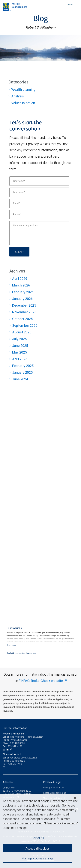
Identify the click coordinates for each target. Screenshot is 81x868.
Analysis (18, 96)
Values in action (23, 103)
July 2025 (19, 339)
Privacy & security (52, 787)
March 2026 (21, 285)
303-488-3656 (17, 743)
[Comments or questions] (39, 233)
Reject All (38, 838)
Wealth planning (23, 90)
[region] (40, 831)
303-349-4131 (15, 746)
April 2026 (20, 279)
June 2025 (20, 346)
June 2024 (20, 379)
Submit (19, 252)
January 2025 (22, 372)
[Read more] (11, 645)
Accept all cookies (37, 848)
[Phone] (39, 215)
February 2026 (23, 292)
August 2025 (22, 332)
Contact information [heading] (15, 728)
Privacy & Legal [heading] (52, 782)
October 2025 (22, 319)
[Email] (39, 203)
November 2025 (24, 312)
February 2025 (23, 366)
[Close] (75, 798)
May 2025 (19, 352)
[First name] (39, 181)
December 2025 (24, 305)
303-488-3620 (17, 761)
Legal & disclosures (53, 793)
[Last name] (39, 192)
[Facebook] (11, 750)
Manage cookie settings (38, 858)
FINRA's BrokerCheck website (41, 681)
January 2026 (22, 299)
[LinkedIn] (8, 750)
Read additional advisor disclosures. (21, 653)
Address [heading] (8, 782)
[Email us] (4, 750)
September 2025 (25, 325)
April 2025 (20, 359)
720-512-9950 (15, 764)
